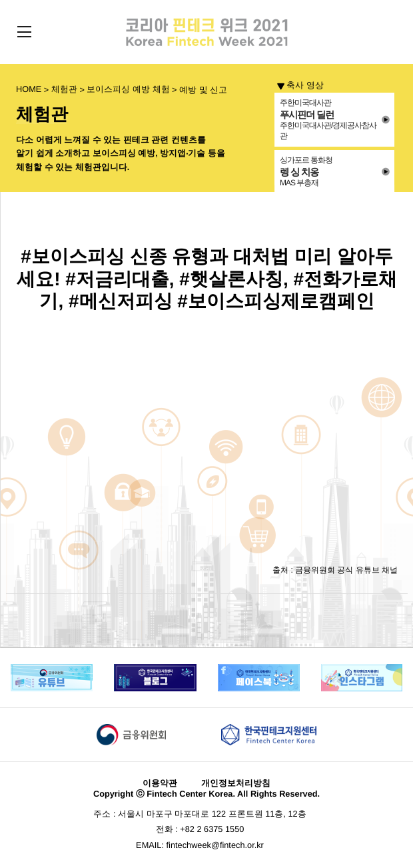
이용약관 (160, 784)
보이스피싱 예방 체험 (128, 90)
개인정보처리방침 (236, 784)
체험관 (64, 90)
